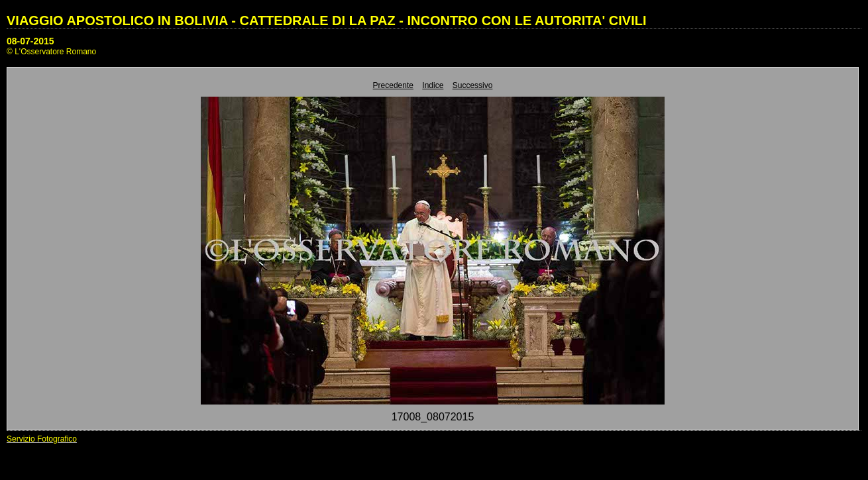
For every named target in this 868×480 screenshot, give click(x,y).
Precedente (393, 85)
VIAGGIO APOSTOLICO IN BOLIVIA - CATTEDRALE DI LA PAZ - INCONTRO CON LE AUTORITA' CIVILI (327, 21)
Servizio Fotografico (42, 439)
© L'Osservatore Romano (51, 52)
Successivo (473, 85)
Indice (433, 85)
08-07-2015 (30, 41)
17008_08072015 (433, 417)
